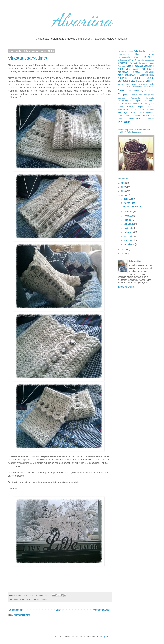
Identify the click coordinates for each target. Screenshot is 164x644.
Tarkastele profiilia (126, 287)
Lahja (137, 78)
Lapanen (141, 81)
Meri (146, 87)
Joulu (131, 60)
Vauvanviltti (148, 115)
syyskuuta (128, 216)
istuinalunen (122, 60)
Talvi (143, 110)
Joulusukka (149, 60)
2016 (124, 191)
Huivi (137, 54)
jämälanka (123, 63)
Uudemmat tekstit (17, 610)
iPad (136, 57)
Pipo (138, 101)
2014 (124, 249)
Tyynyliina (149, 113)
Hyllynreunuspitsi (124, 57)
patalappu (121, 98)
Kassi (151, 63)
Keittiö (129, 66)
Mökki (151, 87)
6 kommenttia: (42, 595)
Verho (120, 119)
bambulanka (148, 51)
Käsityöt (22, 599)
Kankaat (133, 63)
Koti (144, 69)
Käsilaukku (149, 72)
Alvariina (82, 20)
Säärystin (37, 599)
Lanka (150, 78)
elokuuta (128, 220)
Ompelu (124, 94)
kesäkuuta (129, 228)
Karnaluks (143, 63)
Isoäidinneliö (148, 57)
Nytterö (144, 91)
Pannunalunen (136, 95)
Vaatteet (128, 116)
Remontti (121, 107)
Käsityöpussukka (146, 75)
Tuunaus (141, 113)
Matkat (129, 87)
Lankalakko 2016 (127, 81)
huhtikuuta (129, 236)
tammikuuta (129, 244)
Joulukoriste (139, 60)
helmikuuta (129, 240)
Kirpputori (136, 69)
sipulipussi (140, 106)
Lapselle (150, 81)
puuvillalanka (123, 104)
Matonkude (138, 87)
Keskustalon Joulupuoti (143, 66)
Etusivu (59, 610)
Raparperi (133, 104)
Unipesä (121, 116)
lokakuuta (128, 212)
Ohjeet (151, 91)
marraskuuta (130, 203)
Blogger (105, 637)
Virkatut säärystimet (28, 58)
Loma (134, 84)
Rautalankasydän (146, 104)
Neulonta (124, 90)
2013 (124, 253)
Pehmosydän (136, 98)
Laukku (120, 84)
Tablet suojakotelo (133, 110)
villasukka (135, 118)
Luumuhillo (143, 84)
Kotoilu (150, 69)
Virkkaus (45, 599)
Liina (127, 84)
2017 (124, 187)
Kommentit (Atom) (22, 615)
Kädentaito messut (129, 72)
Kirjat (128, 69)
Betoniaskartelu (124, 54)
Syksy (151, 106)
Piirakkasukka (124, 101)
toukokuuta (129, 232)
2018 (124, 183)
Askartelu (138, 51)
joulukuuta (129, 199)
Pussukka (149, 101)
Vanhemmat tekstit (102, 610)
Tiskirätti (132, 113)
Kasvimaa (121, 66)
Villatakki (150, 119)
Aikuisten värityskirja (125, 51)
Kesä (121, 69)
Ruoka (130, 107)
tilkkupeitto (150, 110)
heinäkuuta (129, 224)
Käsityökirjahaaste (126, 75)
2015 (124, 195)
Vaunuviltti (137, 116)
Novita (29, 599)
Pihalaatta (150, 98)
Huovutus (150, 54)
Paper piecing (148, 95)
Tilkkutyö (123, 113)
